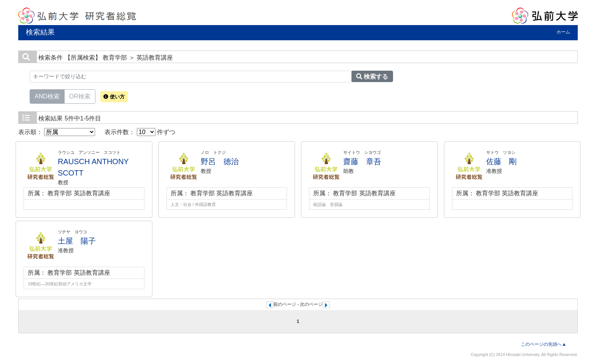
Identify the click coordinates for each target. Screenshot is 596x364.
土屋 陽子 (77, 241)
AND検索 (47, 96)
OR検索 (80, 96)
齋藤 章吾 (362, 161)
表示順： (57, 132)
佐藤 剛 (501, 161)
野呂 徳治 (220, 161)
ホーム (563, 32)
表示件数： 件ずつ (140, 132)
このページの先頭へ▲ (544, 344)
